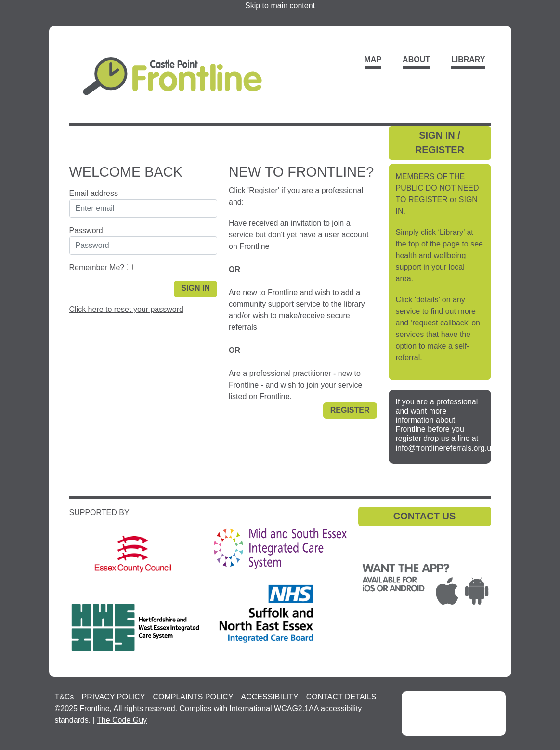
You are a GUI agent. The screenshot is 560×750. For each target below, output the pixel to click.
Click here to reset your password (126, 309)
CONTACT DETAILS (341, 697)
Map (373, 59)
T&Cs (65, 697)
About (416, 59)
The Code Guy (122, 720)
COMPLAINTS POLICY (193, 697)
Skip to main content (280, 6)
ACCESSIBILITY (270, 697)
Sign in (195, 288)
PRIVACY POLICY (114, 697)
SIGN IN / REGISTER (440, 142)
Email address (94, 193)
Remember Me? (97, 267)
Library (468, 59)
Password (86, 230)
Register (350, 410)
